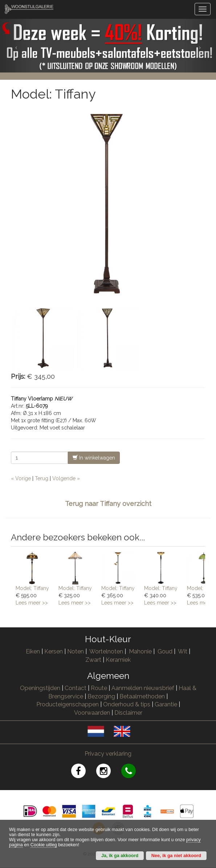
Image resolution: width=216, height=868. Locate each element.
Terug (42, 478)
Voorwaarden (92, 713)
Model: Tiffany (32, 588)
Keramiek (118, 660)
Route (99, 688)
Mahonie (140, 651)
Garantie (166, 704)
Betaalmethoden (142, 696)
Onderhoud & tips (127, 704)
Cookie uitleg (44, 845)
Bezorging (102, 696)
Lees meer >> (32, 603)
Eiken (33, 651)
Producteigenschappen (68, 704)
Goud (165, 651)
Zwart (93, 660)
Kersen (54, 651)
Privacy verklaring (108, 754)
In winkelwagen (94, 458)
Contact (76, 688)
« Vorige (21, 478)
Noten (76, 651)
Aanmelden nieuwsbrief (143, 688)
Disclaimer (128, 713)
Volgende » (66, 478)
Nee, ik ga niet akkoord (176, 856)
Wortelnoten (106, 651)
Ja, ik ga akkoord (120, 856)
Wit (183, 651)
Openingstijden (40, 688)
